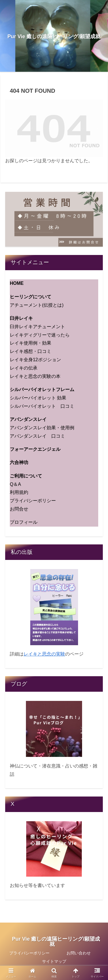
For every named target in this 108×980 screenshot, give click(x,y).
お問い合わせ (79, 953)
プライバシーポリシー (29, 953)
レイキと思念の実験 (44, 654)
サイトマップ (54, 961)
